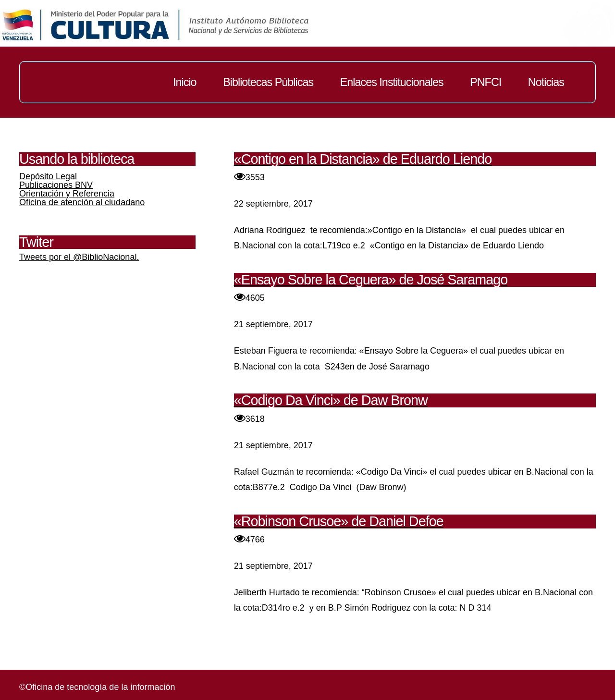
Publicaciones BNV (56, 185)
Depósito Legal (48, 176)
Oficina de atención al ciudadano (82, 202)
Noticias (546, 82)
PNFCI (486, 82)
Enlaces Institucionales (392, 82)
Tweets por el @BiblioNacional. (79, 257)
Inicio (185, 82)
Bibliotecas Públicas (268, 82)
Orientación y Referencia (67, 194)
